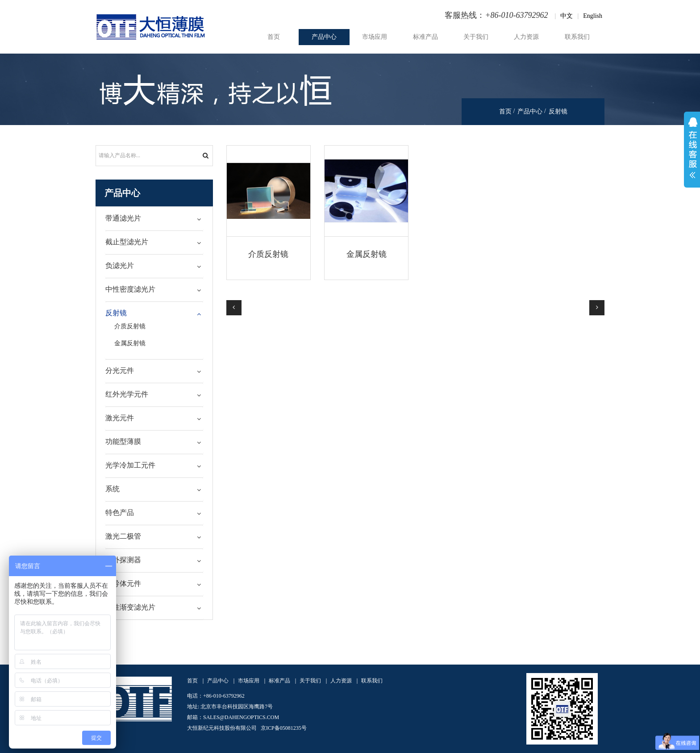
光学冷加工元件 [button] (130, 465)
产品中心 (324, 37)
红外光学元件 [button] (127, 394)
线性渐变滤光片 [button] (130, 607)
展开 (692, 150)
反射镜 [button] (116, 313)
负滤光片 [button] (120, 266)
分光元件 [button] (120, 370)
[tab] (154, 219)
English (593, 16)
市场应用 (375, 37)
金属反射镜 (367, 254)
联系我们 (577, 37)
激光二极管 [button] (123, 536)
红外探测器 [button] (123, 560)
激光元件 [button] (120, 418)
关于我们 (476, 37)
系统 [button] (112, 489)
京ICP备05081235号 (284, 728)
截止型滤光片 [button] (127, 242)
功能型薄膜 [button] (123, 441)
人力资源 (526, 37)
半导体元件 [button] (123, 584)
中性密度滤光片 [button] (130, 289)
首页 (274, 37)
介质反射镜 (268, 254)
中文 (567, 16)
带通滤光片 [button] (123, 218)
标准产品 (425, 37)
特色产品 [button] (120, 512)
